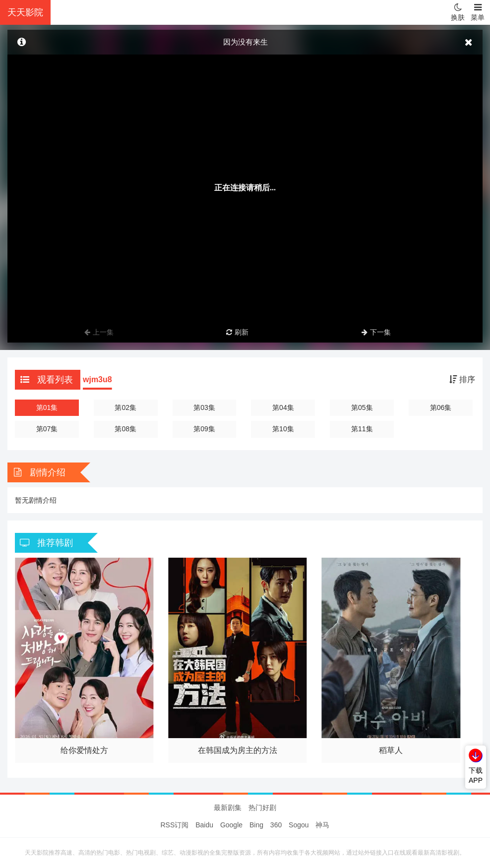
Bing (256, 825)
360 (276, 825)
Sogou (299, 825)
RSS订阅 (175, 825)
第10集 (283, 429)
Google (231, 825)
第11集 (362, 429)
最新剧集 (228, 808)
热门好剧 (262, 808)
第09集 (204, 429)
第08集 (125, 429)
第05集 (362, 407)
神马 (322, 825)
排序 (462, 379)
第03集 (204, 407)
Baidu (204, 825)
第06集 (441, 407)
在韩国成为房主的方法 (238, 750)
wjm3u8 (97, 379)
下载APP (476, 775)
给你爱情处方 (84, 750)
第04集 (283, 407)
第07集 (47, 429)
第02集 (125, 407)
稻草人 (391, 750)
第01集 (47, 407)
